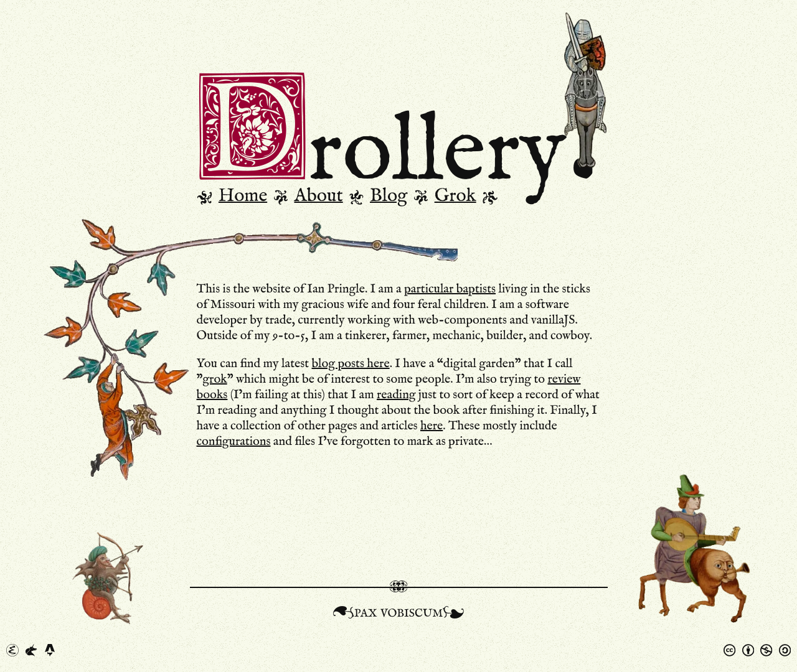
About (318, 196)
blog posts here (350, 364)
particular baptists (450, 289)
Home (243, 196)
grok (215, 380)
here (432, 426)
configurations (234, 442)
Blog (389, 196)
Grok (455, 196)
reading (396, 395)
